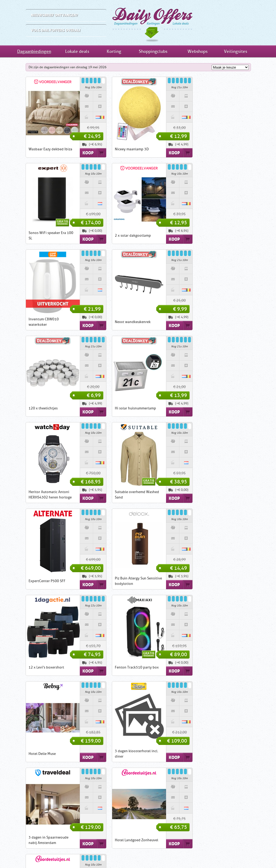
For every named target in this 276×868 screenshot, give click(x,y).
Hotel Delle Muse (200, 495)
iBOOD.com (138, 807)
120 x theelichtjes (29, 322)
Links (103, 855)
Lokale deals (77, 51)
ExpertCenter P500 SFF (119, 408)
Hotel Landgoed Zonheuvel (208, 581)
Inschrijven (52, 837)
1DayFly (155, 807)
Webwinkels (204, 838)
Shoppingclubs (153, 51)
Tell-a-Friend (211, 855)
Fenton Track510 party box (123, 495)
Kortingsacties (204, 811)
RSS (232, 855)
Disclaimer (142, 855)
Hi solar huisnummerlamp (121, 322)
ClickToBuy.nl (109, 812)
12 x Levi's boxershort (32, 495)
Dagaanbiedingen (138, 23)
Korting (114, 51)
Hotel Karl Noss (27, 667)
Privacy (163, 855)
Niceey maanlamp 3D (118, 149)
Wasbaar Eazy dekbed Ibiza (36, 149)
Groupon (170, 807)
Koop (74, 153)
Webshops (198, 51)
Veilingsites (236, 51)
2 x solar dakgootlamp (32, 235)
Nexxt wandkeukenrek (205, 235)
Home (46, 855)
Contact (121, 855)
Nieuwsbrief (185, 855)
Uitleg (63, 855)
